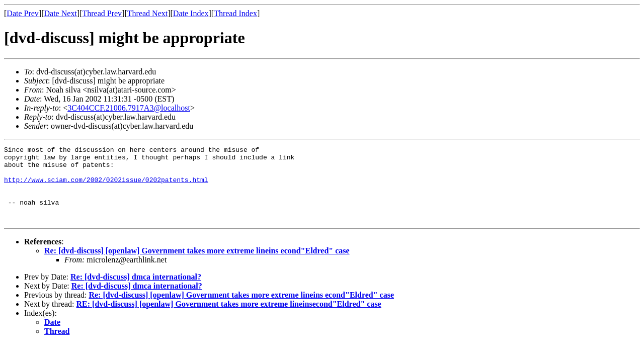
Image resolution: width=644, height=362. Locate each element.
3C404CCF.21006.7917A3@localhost (129, 108)
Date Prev (23, 13)
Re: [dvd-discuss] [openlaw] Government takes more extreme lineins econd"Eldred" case (197, 266)
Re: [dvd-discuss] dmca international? (136, 292)
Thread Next (147, 13)
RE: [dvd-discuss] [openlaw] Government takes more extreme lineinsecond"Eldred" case (229, 319)
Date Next (61, 13)
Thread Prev (102, 13)
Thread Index (235, 13)
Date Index (191, 13)
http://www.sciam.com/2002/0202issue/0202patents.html (106, 187)
